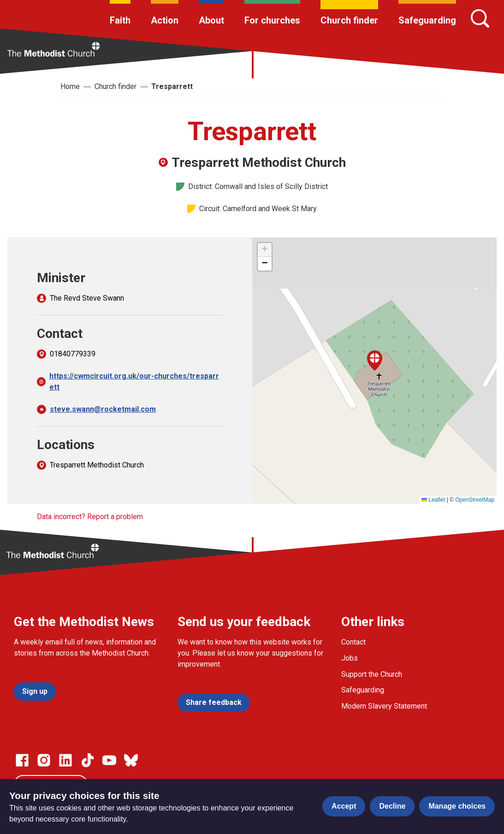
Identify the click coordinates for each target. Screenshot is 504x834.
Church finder (349, 20)
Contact (353, 642)
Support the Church (372, 674)
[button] (375, 361)
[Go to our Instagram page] (44, 760)
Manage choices (457, 806)
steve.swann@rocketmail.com (103, 409)
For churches (272, 20)
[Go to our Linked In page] (65, 760)
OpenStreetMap (475, 500)
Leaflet (433, 500)
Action (165, 20)
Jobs (350, 658)
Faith (120, 20)
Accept (344, 806)
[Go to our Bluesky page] (131, 760)
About (211, 20)
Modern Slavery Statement (384, 706)
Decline (392, 806)
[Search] (480, 18)
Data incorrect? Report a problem (90, 517)
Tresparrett (172, 86)
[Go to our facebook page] (22, 760)
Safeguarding (427, 20)
